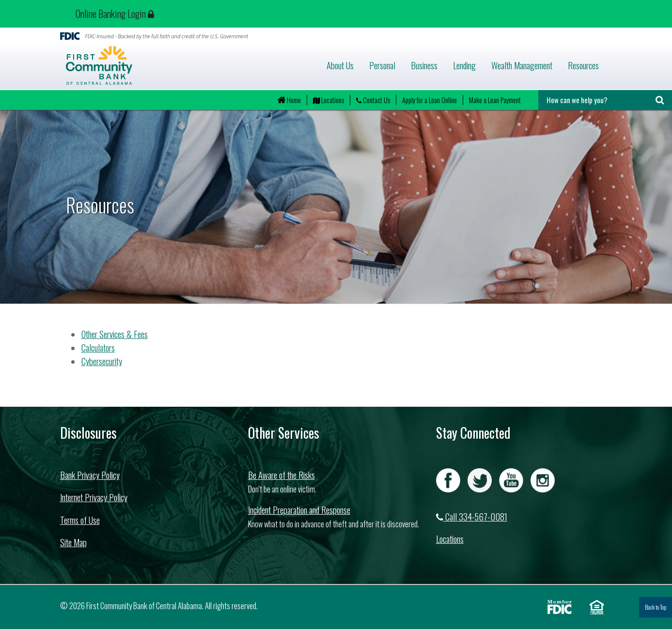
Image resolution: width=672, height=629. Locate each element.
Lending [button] (464, 65)
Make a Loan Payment (495, 100)
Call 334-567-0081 (472, 516)
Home (289, 100)
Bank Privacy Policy (90, 475)
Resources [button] (583, 65)
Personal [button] (382, 65)
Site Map (73, 542)
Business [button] (424, 65)
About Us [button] (340, 65)
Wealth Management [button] (522, 65)
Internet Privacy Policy (94, 497)
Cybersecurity (102, 361)
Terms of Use (80, 520)
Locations (328, 100)
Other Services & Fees (115, 334)
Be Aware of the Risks (281, 475)
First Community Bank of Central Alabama (156, 65)
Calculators (98, 347)
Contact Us (373, 100)
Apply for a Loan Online (430, 100)
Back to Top (656, 607)
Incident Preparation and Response (299, 510)
